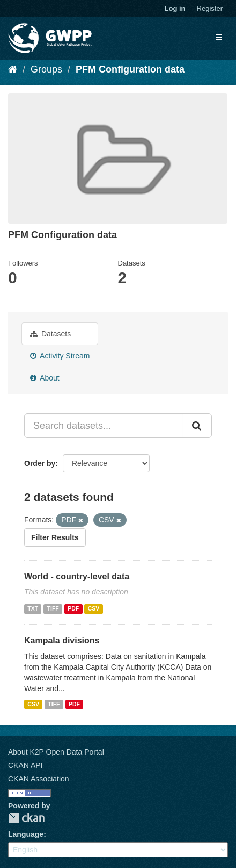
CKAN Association (39, 779)
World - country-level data (77, 576)
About (45, 378)
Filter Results (55, 537)
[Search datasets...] (104, 426)
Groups (46, 69)
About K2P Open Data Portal (56, 752)
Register (210, 8)
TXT (33, 608)
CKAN (26, 818)
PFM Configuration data (130, 69)
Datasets (50, 334)
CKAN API (25, 765)
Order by (40, 463)
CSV (94, 608)
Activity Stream (60, 356)
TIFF (53, 608)
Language (26, 834)
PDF (73, 608)
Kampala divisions (62, 640)
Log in (175, 8)
